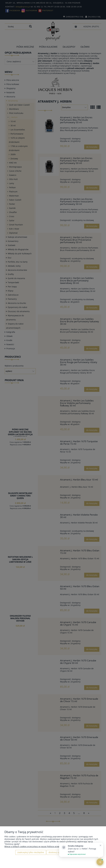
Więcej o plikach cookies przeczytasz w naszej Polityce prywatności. (35, 846)
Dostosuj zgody (56, 852)
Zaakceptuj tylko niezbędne (31, 852)
